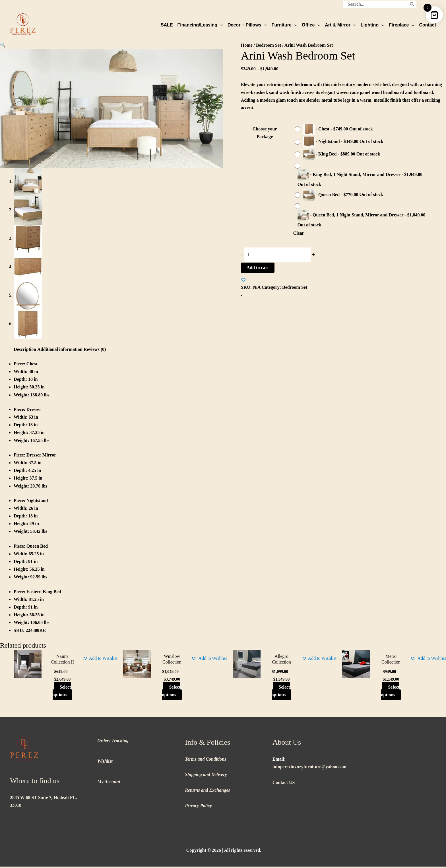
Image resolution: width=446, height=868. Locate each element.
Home (247, 45)
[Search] (412, 4)
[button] (3, 45)
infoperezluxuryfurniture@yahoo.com (309, 768)
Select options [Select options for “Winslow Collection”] (171, 692)
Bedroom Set (269, 45)
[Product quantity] (277, 255)
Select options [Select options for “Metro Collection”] (390, 692)
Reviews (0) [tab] (95, 351)
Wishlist (105, 762)
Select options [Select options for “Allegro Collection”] (281, 692)
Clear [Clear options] (299, 233)
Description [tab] (25, 351)
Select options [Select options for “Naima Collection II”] (62, 692)
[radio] (335, 129)
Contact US (284, 784)
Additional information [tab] (60, 351)
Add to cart (258, 268)
